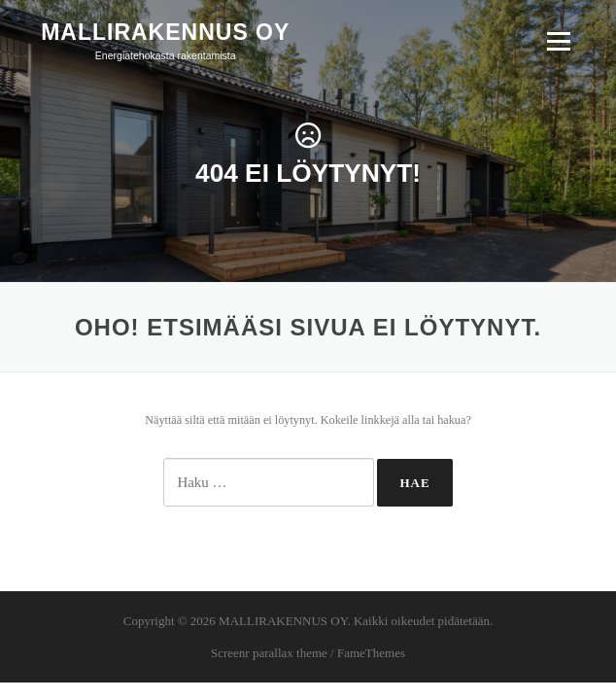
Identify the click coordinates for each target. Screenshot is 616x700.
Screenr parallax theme (269, 653)
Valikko (558, 41)
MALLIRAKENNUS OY (165, 31)
